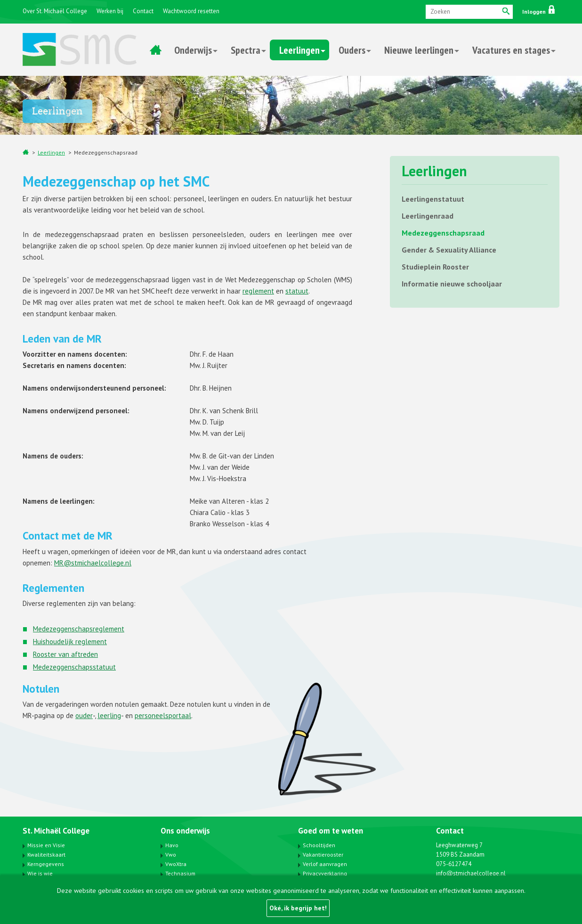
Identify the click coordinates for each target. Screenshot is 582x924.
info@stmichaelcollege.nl (471, 873)
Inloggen (538, 12)
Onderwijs (193, 50)
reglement (258, 291)
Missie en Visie (46, 845)
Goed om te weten (331, 831)
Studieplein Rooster (435, 267)
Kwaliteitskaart (46, 854)
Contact (143, 11)
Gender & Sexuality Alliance (449, 250)
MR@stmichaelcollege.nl (93, 563)
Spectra (246, 50)
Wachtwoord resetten (191, 11)
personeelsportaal (163, 715)
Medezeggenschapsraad (106, 152)
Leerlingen (299, 50)
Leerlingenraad (428, 216)
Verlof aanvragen (325, 864)
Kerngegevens (46, 864)
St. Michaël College (56, 831)
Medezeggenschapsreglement (79, 629)
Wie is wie (40, 873)
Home (155, 50)
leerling (109, 715)
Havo (172, 845)
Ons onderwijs (185, 831)
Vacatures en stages (511, 50)
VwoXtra (176, 864)
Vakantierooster (323, 854)
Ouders (352, 50)
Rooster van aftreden (65, 654)
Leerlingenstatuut (433, 199)
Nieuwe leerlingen (419, 50)
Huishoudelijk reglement (70, 642)
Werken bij (110, 11)
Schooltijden (319, 845)
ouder (84, 715)
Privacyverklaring (325, 873)
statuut (297, 291)
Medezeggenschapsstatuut (74, 667)
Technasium (180, 873)
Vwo (171, 854)
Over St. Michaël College (55, 11)
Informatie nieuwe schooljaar (452, 284)
